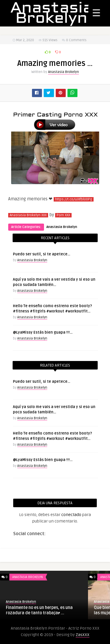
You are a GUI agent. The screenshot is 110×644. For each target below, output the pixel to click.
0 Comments (76, 40)
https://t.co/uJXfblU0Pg (74, 199)
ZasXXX (83, 635)
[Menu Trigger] (96, 13)
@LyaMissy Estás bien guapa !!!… (43, 332)
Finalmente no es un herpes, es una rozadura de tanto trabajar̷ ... (39, 610)
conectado (71, 515)
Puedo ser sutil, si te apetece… (42, 254)
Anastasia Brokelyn (64, 72)
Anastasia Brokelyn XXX (28, 215)
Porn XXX (63, 215)
